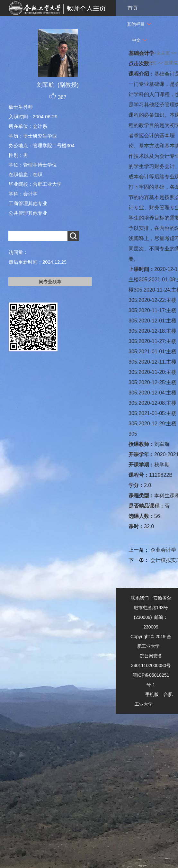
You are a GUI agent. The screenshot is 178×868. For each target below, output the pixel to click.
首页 (133, 8)
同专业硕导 (50, 282)
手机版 (152, 694)
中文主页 (161, 53)
